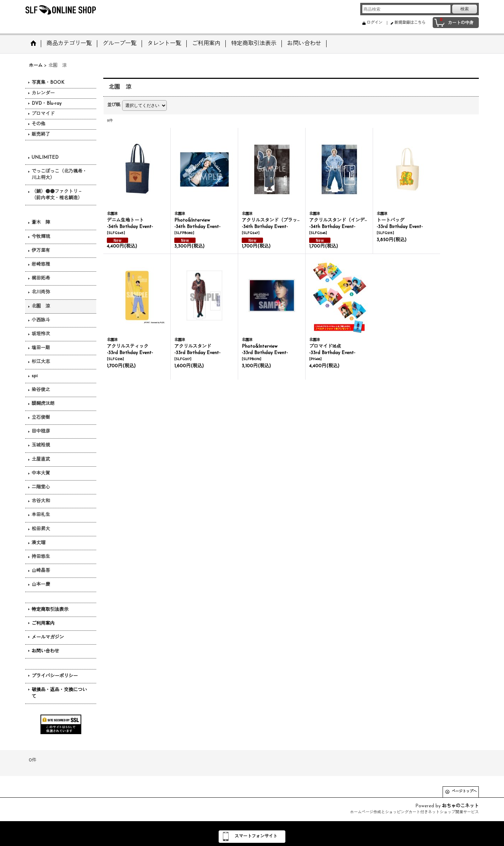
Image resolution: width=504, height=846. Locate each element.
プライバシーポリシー (55, 676)
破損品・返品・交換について (59, 693)
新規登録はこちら (410, 23)
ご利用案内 (43, 623)
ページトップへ (464, 791)
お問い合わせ (45, 651)
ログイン (374, 23)
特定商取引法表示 (50, 610)
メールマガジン (48, 637)
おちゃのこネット (460, 806)
